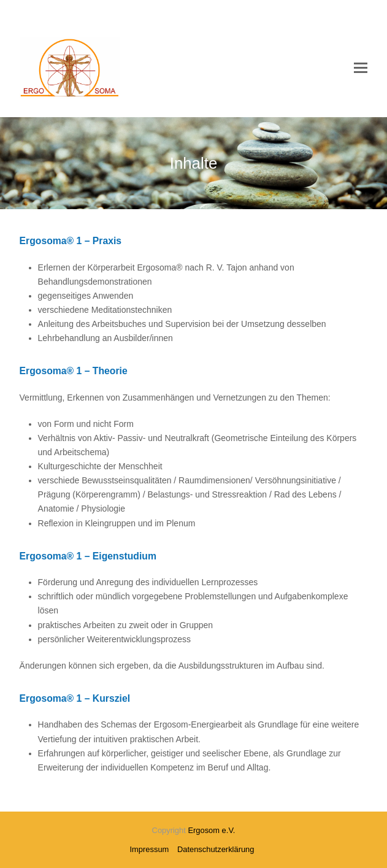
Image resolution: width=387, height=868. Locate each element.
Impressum (150, 849)
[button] (361, 68)
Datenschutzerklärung (216, 849)
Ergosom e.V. (211, 830)
